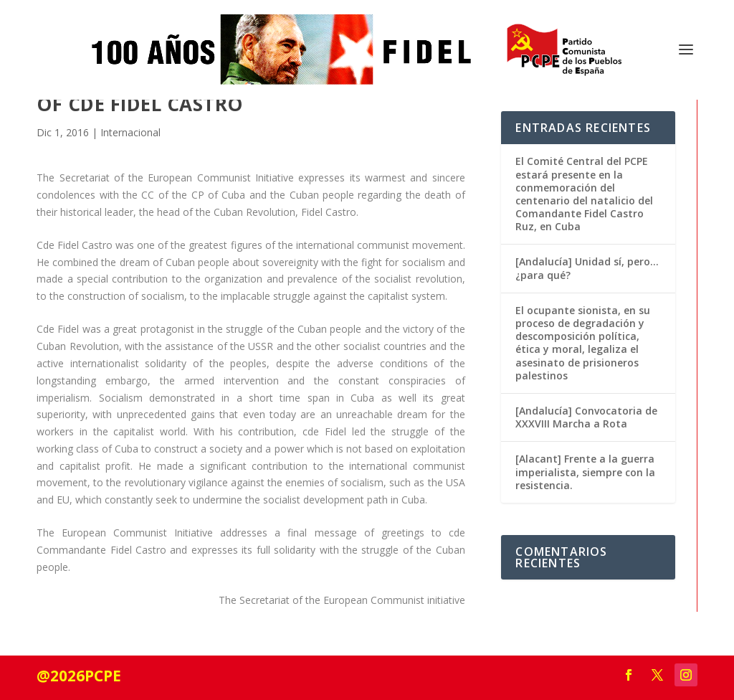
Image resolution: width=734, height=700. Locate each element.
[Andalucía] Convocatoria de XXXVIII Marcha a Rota (586, 417)
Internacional (130, 132)
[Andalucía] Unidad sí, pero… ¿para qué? (587, 268)
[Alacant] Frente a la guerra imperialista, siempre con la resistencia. (585, 472)
